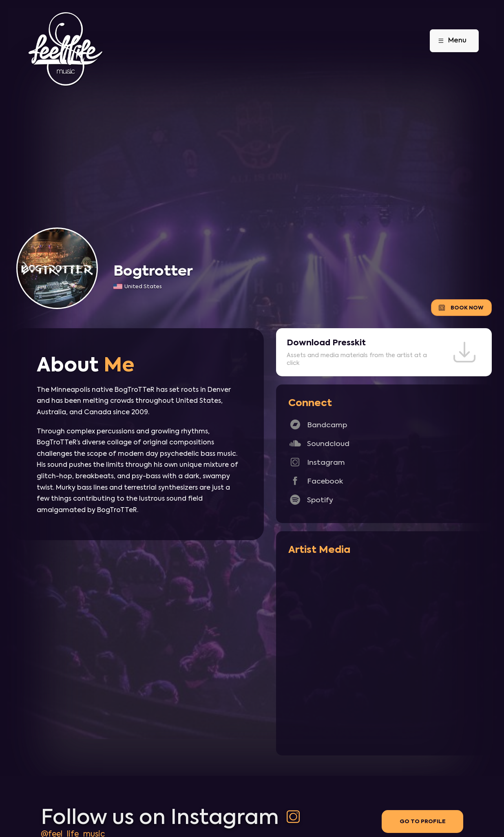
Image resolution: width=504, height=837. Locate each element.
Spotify (311, 500)
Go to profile (423, 821)
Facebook (316, 481)
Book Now (460, 308)
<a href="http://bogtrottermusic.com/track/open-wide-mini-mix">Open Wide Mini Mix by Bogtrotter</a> (384, 653)
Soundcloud (319, 443)
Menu (449, 41)
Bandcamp (318, 425)
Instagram (317, 462)
